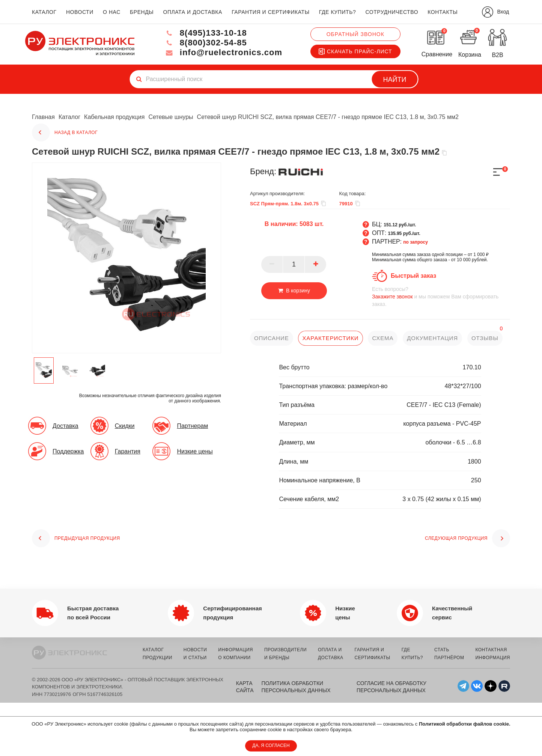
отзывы (485, 338)
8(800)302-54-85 (206, 43)
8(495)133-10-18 (206, 33)
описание (272, 338)
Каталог (69, 117)
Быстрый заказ (413, 276)
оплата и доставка (192, 12)
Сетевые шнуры (171, 117)
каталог (44, 12)
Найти (395, 80)
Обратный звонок (355, 34)
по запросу (416, 242)
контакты (443, 12)
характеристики (330, 338)
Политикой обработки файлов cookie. (465, 724)
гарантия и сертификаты (271, 12)
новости (80, 12)
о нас (112, 12)
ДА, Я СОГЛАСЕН (271, 745)
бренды (142, 12)
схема (383, 338)
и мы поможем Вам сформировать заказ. (441, 296)
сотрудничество (392, 12)
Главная (43, 117)
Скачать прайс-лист (355, 51)
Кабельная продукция (114, 117)
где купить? (337, 12)
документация (432, 338)
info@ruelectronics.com (224, 52)
